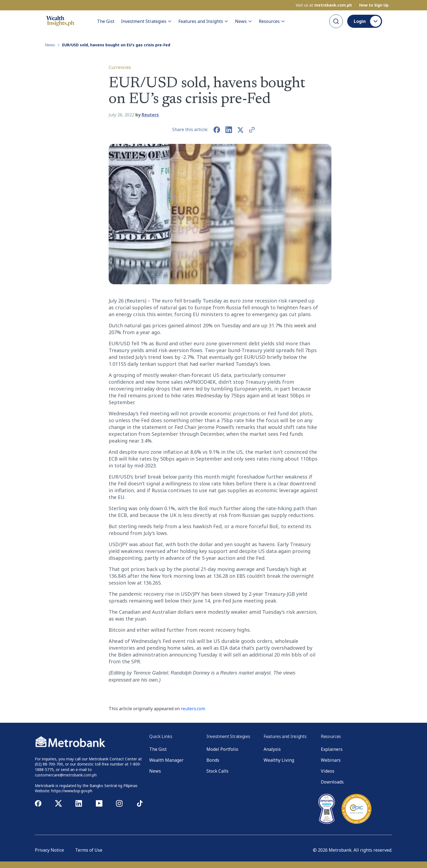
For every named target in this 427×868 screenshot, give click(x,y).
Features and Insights (203, 21)
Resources (272, 21)
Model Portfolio (222, 749)
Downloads (332, 782)
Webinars (331, 760)
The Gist (106, 21)
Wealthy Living (279, 760)
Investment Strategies (146, 21)
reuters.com (193, 709)
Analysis (272, 749)
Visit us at (324, 5)
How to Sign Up (374, 5)
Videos (328, 771)
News (244, 21)
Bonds (213, 760)
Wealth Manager (166, 760)
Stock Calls (217, 771)
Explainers (332, 749)
